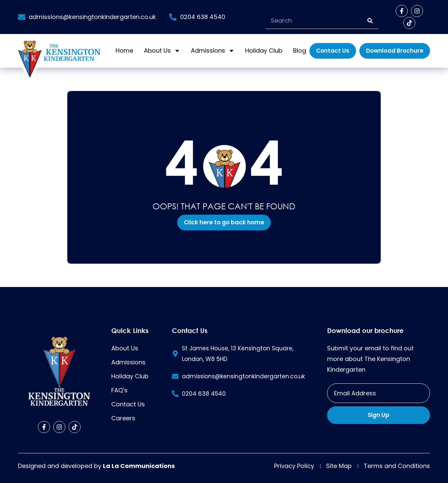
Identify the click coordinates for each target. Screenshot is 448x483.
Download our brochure (365, 330)
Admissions (213, 51)
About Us (162, 51)
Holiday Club (264, 50)
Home (124, 50)
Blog (300, 50)
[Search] (370, 20)
